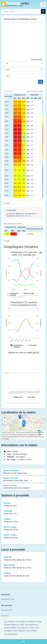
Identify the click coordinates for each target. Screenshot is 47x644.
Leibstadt (23, 512)
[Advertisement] (23, 40)
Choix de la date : (37, 60)
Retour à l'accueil (16, 4)
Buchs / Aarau (23, 528)
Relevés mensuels (23, 479)
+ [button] (5, 418)
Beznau (23, 504)
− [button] (5, 422)
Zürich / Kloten (23, 536)
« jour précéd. (8, 91)
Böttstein (23, 559)
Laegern (23, 520)
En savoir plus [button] (11, 634)
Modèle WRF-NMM (8, 599)
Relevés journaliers (23, 472)
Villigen (23, 575)
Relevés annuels (23, 487)
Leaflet (4, 432)
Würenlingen (23, 567)
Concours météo (7, 610)
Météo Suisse (26, 216)
